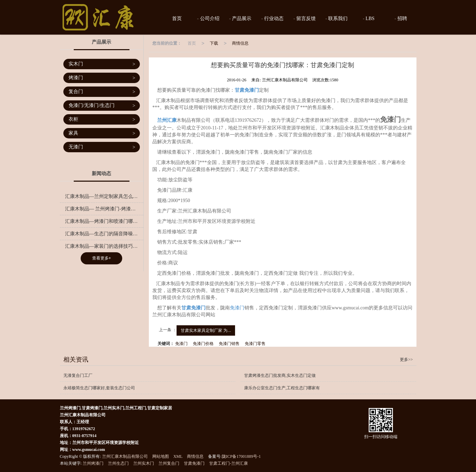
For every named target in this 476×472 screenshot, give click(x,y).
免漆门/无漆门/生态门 (102, 106)
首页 (176, 19)
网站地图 (161, 456)
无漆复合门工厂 (78, 375)
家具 (102, 133)
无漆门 (102, 147)
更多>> (406, 360)
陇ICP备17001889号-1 (241, 456)
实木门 (102, 64)
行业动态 (273, 19)
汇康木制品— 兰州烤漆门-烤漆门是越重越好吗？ (104, 209)
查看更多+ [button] (102, 258)
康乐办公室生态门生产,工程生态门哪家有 (282, 388)
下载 (214, 43)
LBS (370, 19)
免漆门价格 (203, 344)
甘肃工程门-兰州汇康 (228, 463)
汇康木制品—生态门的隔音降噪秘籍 (104, 234)
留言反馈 (305, 19)
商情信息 (240, 43)
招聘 (402, 19)
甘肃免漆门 (194, 463)
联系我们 (338, 19)
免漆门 (237, 308)
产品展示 (241, 19)
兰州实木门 (144, 463)
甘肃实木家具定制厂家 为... (206, 330)
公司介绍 (209, 19)
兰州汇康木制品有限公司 (125, 456)
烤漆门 (102, 78)
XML (178, 456)
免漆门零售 (255, 344)
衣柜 (102, 120)
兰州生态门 (118, 463)
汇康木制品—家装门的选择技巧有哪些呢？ (104, 246)
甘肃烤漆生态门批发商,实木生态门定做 (280, 375)
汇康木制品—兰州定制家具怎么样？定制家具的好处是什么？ (104, 196)
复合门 (102, 92)
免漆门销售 (229, 344)
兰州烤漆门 (93, 463)
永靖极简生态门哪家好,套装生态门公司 (99, 388)
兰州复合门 (169, 463)
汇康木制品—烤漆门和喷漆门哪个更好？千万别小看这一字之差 (104, 221)
